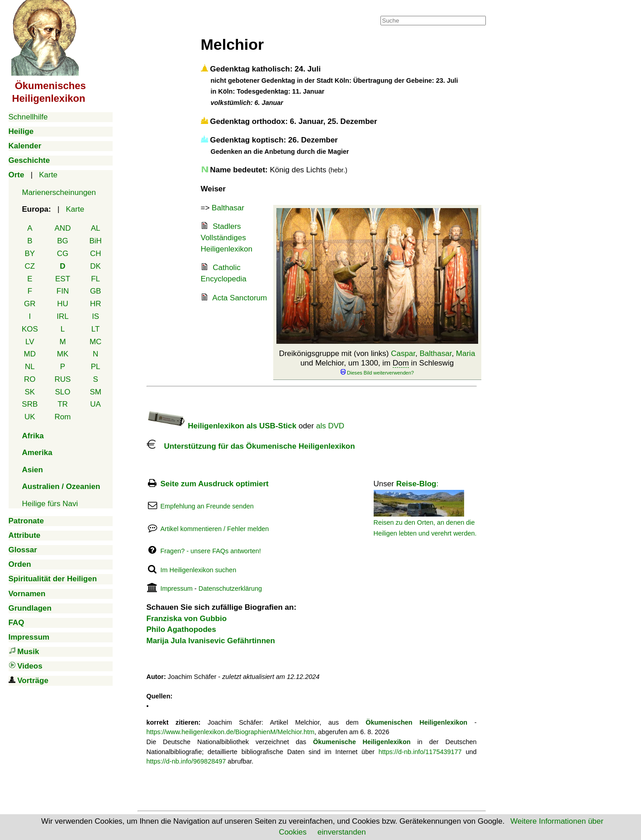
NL (30, 367)
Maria (466, 354)
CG (63, 254)
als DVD (330, 426)
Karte (48, 175)
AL (96, 228)
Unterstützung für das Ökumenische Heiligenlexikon (251, 446)
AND (63, 228)
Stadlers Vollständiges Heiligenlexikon (227, 237)
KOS (30, 329)
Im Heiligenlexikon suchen (198, 570)
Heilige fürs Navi (50, 504)
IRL (62, 316)
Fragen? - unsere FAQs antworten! (210, 551)
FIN (63, 291)
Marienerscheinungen (59, 192)
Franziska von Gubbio (187, 619)
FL (95, 279)
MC (95, 342)
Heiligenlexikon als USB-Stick (222, 426)
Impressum (176, 588)
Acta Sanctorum (240, 298)
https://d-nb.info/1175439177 (420, 752)
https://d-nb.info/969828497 (186, 761)
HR (96, 304)
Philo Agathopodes (181, 629)
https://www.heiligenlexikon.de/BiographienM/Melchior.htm (231, 732)
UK (30, 417)
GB (96, 291)
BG (63, 241)
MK (63, 354)
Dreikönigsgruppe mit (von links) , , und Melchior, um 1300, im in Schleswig (377, 363)
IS (95, 316)
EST (63, 279)
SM (95, 392)
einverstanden (342, 832)
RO (30, 379)
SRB (30, 404)
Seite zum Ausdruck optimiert (214, 484)
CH (96, 254)
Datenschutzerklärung (230, 588)
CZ (30, 266)
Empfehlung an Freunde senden (207, 506)
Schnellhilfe (28, 117)
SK (30, 392)
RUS (63, 379)
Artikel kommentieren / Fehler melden (214, 529)
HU (63, 304)
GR (30, 304)
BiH (95, 241)
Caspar (403, 354)
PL (96, 367)
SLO (62, 392)
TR (63, 404)
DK (95, 266)
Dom (401, 363)
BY (30, 254)
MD (30, 354)
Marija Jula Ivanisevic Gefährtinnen (211, 641)
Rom (63, 417)
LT (96, 329)
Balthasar (436, 354)
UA (95, 404)
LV (30, 342)
